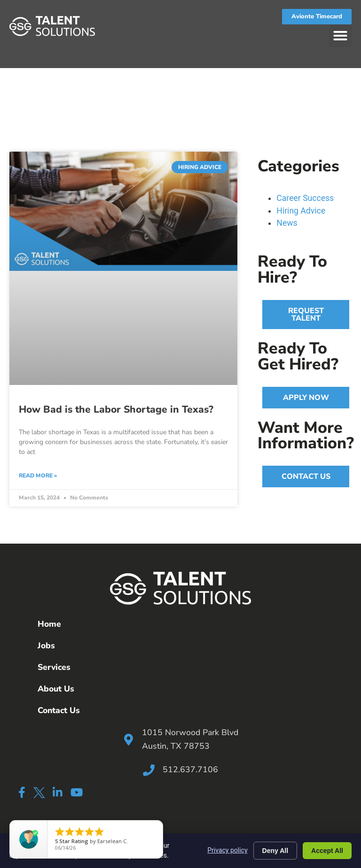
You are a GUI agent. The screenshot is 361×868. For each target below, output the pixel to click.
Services (54, 667)
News (287, 223)
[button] (340, 36)
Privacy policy (227, 850)
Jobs (46, 645)
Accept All (327, 851)
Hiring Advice (301, 211)
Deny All (275, 851)
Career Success (305, 198)
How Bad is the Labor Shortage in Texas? (116, 409)
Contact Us (59, 710)
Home (49, 624)
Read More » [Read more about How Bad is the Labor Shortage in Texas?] (38, 476)
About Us (56, 689)
